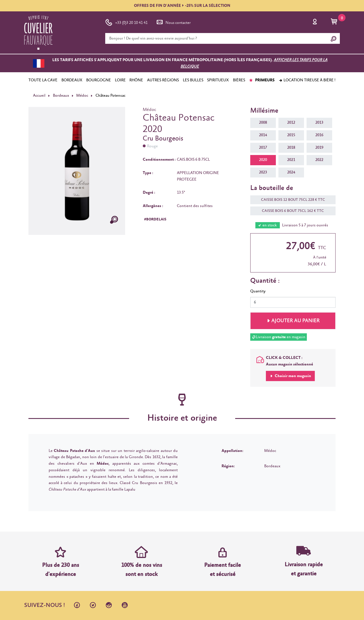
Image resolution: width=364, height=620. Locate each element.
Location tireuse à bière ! (307, 80)
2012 (291, 123)
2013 (319, 123)
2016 (319, 135)
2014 (263, 135)
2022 (319, 160)
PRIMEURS (262, 80)
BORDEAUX (72, 80)
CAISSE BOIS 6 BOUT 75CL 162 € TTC (290, 211)
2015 (291, 135)
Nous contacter (173, 22)
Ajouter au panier (295, 321)
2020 (263, 160)
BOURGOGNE (99, 80)
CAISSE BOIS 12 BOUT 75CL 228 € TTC (290, 200)
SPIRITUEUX (218, 80)
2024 (291, 172)
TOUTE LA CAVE (43, 80)
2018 (291, 148)
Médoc (82, 96)
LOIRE (120, 80)
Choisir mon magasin (292, 376)
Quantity (258, 291)
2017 (263, 148)
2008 (263, 123)
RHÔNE (136, 80)
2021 (291, 160)
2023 (263, 172)
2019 (319, 148)
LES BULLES (193, 80)
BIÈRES (239, 80)
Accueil (39, 96)
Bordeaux (61, 96)
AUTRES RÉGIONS (163, 80)
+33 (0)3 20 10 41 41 (126, 22)
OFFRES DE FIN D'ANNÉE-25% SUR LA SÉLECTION (182, 6)
